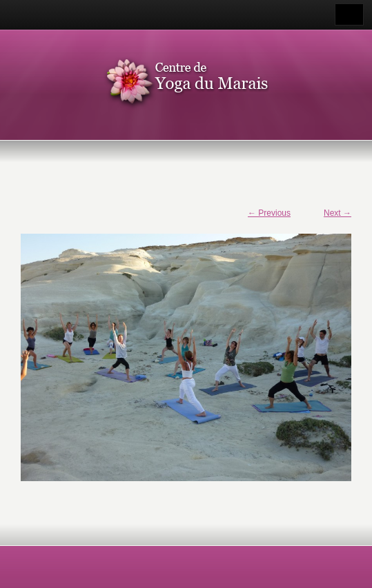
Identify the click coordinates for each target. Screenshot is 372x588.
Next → (337, 213)
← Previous (269, 213)
